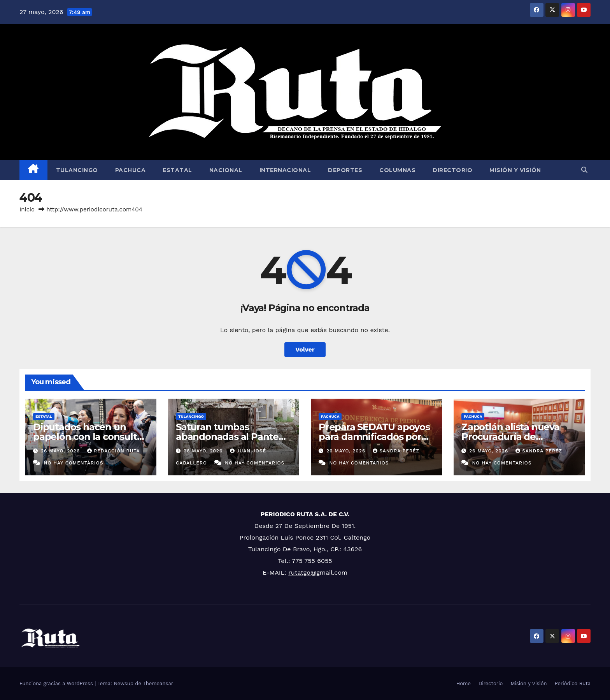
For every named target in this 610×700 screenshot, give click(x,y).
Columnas (397, 170)
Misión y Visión (515, 170)
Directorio (452, 170)
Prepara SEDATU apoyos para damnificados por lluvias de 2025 (374, 437)
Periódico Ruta (573, 683)
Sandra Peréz (396, 451)
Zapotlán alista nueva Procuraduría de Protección (510, 437)
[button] (584, 170)
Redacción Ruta (113, 451)
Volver (305, 349)
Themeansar (158, 683)
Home (464, 683)
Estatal (177, 170)
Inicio (27, 209)
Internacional (285, 170)
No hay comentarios (73, 463)
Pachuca (131, 170)
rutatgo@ (302, 572)
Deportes (345, 170)
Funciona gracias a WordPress (57, 683)
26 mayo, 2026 (61, 451)
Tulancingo (77, 170)
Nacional (226, 170)
